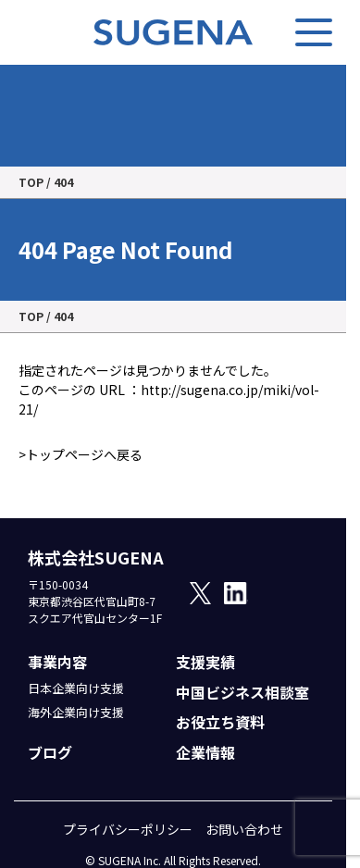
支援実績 (205, 662)
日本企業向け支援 (76, 688)
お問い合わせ (244, 829)
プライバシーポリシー (128, 829)
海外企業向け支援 (76, 712)
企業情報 (205, 752)
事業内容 (57, 662)
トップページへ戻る (84, 454)
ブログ (50, 752)
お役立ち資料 (220, 722)
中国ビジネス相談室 (242, 692)
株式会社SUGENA (96, 557)
